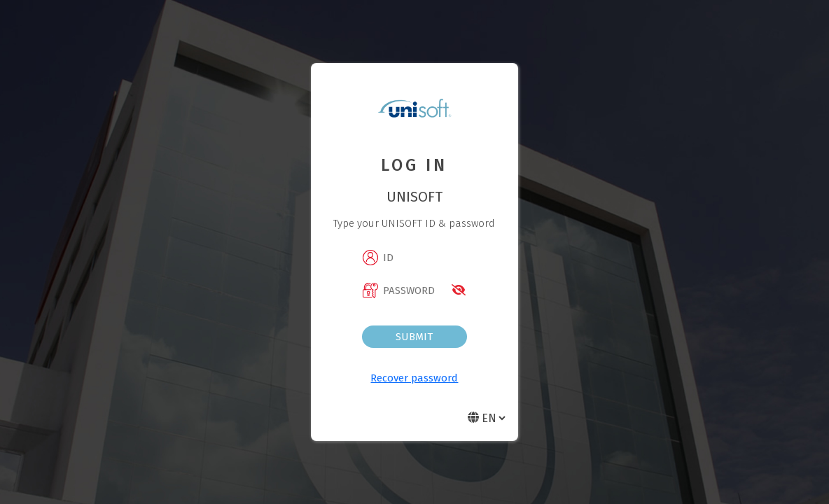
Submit (414, 337)
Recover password (414, 378)
